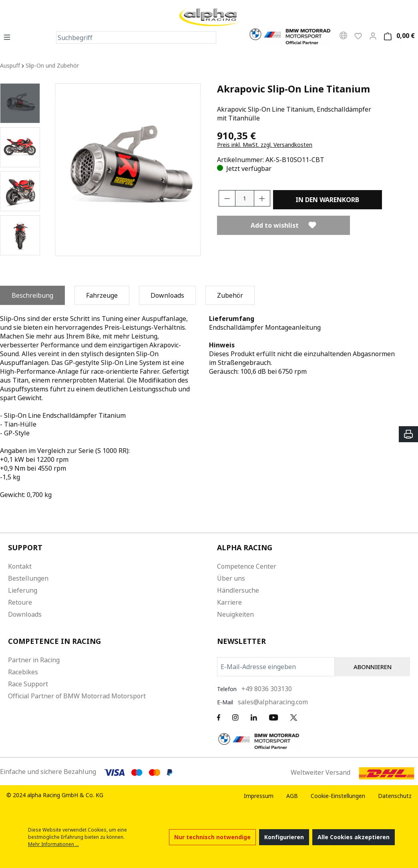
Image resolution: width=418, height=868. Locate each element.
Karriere (229, 602)
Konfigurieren (284, 837)
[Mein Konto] (373, 36)
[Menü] (9, 37)
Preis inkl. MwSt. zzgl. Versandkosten (265, 145)
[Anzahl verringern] (227, 198)
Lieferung (23, 590)
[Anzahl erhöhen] (262, 198)
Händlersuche (238, 590)
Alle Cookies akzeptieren (354, 837)
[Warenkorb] (398, 36)
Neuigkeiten (235, 614)
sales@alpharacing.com (273, 702)
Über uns (231, 578)
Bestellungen (28, 578)
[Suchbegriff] (130, 37)
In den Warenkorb (327, 200)
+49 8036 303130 (267, 689)
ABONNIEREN (373, 667)
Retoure (20, 602)
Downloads (25, 614)
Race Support (28, 684)
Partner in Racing (34, 660)
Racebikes (23, 672)
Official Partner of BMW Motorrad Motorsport (77, 696)
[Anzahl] (245, 198)
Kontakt (20, 566)
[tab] (32, 295)
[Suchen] (210, 37)
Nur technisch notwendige (212, 837)
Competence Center (247, 566)
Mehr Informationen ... (53, 844)
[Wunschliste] (358, 36)
